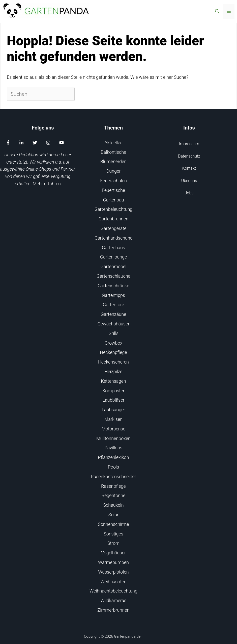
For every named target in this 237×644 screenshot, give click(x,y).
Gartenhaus (113, 248)
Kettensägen (113, 381)
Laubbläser (113, 400)
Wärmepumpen (113, 562)
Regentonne (114, 495)
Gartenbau (114, 200)
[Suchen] (83, 94)
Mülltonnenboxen (113, 438)
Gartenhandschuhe (113, 238)
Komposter (113, 391)
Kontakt (189, 168)
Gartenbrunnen (113, 219)
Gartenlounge (114, 257)
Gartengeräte (113, 228)
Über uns (189, 181)
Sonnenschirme (113, 524)
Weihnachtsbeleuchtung (113, 591)
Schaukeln (113, 505)
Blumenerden (114, 161)
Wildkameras (113, 600)
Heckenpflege (113, 352)
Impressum (189, 144)
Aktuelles (113, 143)
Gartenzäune (114, 314)
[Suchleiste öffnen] (217, 11)
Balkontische (114, 152)
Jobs (189, 193)
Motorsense (113, 429)
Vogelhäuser (113, 553)
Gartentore (113, 305)
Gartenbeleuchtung (114, 209)
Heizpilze (114, 371)
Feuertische (113, 190)
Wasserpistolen (113, 572)
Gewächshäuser (113, 324)
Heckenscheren (113, 362)
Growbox (114, 343)
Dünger (114, 171)
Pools (113, 467)
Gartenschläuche (113, 276)
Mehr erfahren (47, 184)
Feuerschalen (113, 181)
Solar (113, 515)
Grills (113, 333)
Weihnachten (114, 582)
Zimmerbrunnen (113, 610)
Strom (113, 543)
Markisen (113, 419)
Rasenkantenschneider (113, 476)
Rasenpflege (113, 486)
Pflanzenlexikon (113, 457)
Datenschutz (189, 156)
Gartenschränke (114, 286)
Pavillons (113, 448)
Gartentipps (113, 295)
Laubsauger (114, 410)
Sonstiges (113, 534)
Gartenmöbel (114, 266)
